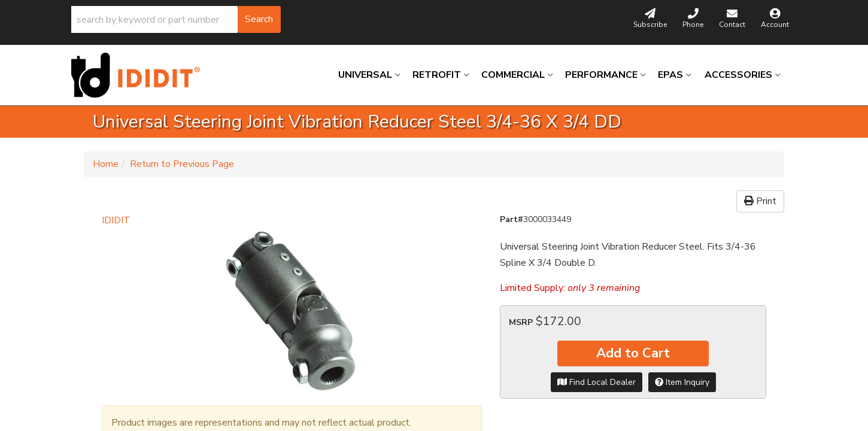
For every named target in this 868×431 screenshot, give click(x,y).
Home (106, 164)
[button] (176, 19)
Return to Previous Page (182, 164)
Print (760, 201)
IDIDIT (116, 220)
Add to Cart (633, 353)
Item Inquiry (682, 382)
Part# (512, 219)
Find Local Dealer (597, 382)
